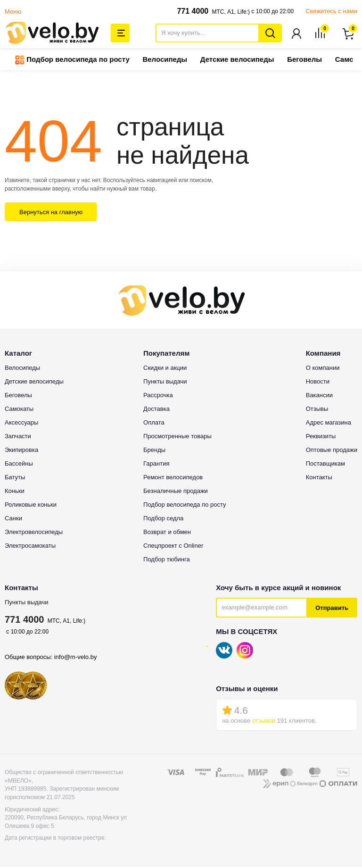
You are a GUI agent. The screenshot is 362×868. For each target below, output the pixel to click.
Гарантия (156, 464)
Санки (13, 519)
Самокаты (19, 410)
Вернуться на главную (51, 213)
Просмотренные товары (177, 437)
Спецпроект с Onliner (173, 547)
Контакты (319, 478)
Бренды (154, 451)
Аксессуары (21, 423)
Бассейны (19, 464)
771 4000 (193, 11)
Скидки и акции (165, 369)
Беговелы (304, 60)
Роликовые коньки (31, 505)
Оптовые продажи (332, 451)
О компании (323, 369)
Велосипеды (165, 60)
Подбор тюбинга (167, 560)
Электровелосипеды (34, 533)
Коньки (15, 492)
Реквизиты (321, 437)
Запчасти (18, 437)
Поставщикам (325, 464)
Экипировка (21, 451)
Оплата (154, 423)
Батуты (15, 478)
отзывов (264, 722)
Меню (13, 12)
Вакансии (319, 396)
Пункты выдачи (27, 603)
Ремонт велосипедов (173, 478)
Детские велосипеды (237, 60)
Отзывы (317, 410)
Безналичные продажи (176, 492)
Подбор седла (163, 519)
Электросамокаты (30, 547)
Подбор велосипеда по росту (72, 61)
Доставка (156, 410)
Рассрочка (158, 396)
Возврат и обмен (167, 533)
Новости (318, 382)
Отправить (332, 609)
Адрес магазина (329, 423)
